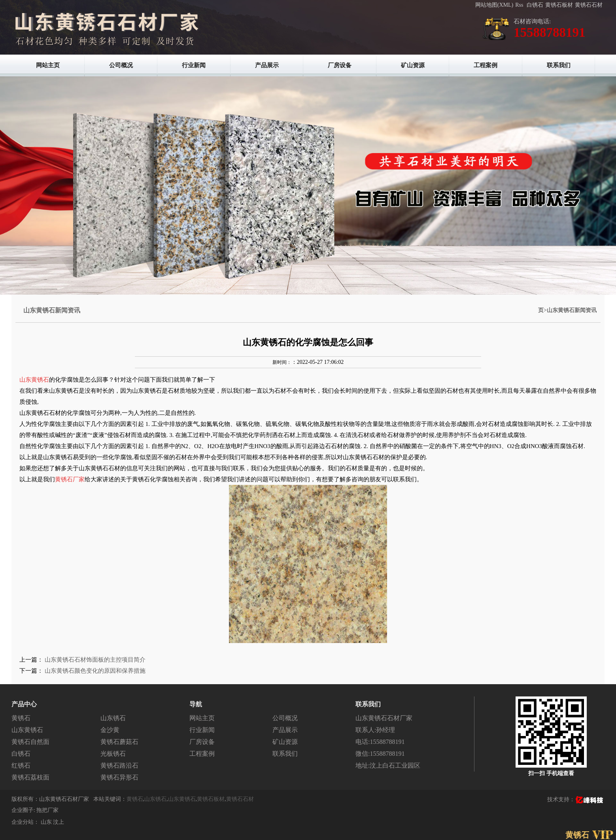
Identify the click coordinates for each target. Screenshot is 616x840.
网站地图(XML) (494, 5)
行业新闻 (194, 65)
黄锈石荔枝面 (30, 777)
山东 (47, 822)
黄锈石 (21, 718)
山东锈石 (113, 718)
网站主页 (48, 65)
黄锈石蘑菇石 (119, 742)
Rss (519, 5)
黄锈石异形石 (119, 777)
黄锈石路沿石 (119, 765)
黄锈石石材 (589, 5)
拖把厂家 (47, 810)
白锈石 (535, 5)
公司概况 (121, 65)
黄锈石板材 (559, 5)
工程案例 (486, 65)
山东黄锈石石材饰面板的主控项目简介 (95, 660)
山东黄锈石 (27, 730)
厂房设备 (340, 65)
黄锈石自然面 (30, 742)
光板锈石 (113, 754)
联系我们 (559, 65)
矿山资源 (413, 65)
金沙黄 (110, 730)
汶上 (59, 822)
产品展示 (267, 65)
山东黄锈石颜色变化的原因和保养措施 (95, 671)
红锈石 (21, 765)
